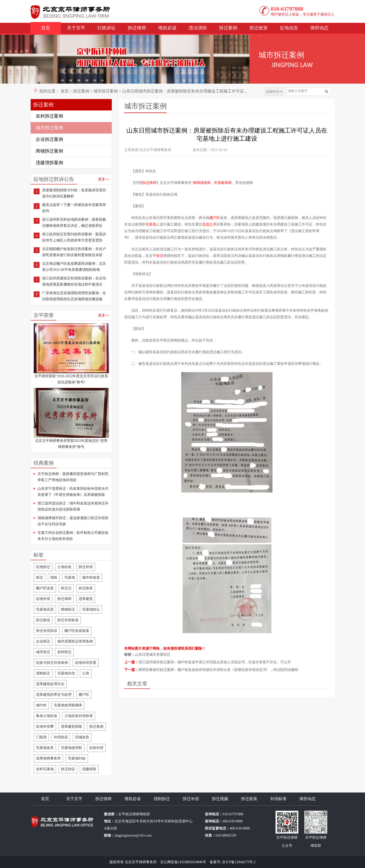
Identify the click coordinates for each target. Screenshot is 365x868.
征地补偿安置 (86, 663)
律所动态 (319, 28)
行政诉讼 (106, 28)
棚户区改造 (45, 588)
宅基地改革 (45, 748)
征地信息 (289, 28)
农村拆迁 (64, 652)
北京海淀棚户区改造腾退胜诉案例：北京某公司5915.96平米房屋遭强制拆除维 (74, 267)
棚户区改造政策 (77, 631)
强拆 (54, 578)
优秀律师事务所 (48, 758)
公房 (86, 673)
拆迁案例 (228, 28)
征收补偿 (96, 748)
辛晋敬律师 (223, 183)
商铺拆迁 (68, 609)
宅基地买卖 (45, 609)
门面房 (41, 737)
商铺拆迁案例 (49, 151)
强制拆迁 (43, 673)
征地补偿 (43, 599)
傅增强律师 (202, 183)
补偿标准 (278, 799)
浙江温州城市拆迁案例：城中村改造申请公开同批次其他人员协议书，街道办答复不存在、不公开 (215, 662)
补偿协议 (61, 737)
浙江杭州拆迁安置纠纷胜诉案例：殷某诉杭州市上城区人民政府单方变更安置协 (74, 237)
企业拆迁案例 (49, 139)
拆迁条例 (96, 727)
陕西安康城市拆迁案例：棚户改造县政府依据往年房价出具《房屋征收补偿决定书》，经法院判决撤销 (218, 670)
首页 (46, 28)
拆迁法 (66, 588)
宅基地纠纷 (77, 758)
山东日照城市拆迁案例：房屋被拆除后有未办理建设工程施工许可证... (185, 91)
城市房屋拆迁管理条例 (75, 641)
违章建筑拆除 (71, 727)
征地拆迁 (43, 567)
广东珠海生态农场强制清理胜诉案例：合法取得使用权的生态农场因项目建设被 (74, 296)
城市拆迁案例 (106, 91)
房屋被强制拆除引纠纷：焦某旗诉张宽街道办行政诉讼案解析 (74, 193)
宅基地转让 (91, 609)
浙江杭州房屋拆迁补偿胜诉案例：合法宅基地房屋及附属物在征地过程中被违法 (74, 281)
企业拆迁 (43, 641)
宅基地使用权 (71, 748)
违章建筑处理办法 (50, 684)
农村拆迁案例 (49, 116)
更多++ (104, 179)
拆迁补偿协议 (47, 631)
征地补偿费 (45, 727)
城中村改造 (91, 578)
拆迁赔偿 (43, 620)
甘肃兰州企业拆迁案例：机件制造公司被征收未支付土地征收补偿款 (73, 536)
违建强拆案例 (49, 163)
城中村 (41, 705)
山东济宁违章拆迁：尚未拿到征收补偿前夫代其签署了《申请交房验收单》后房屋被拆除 (73, 492)
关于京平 (76, 28)
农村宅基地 (45, 769)
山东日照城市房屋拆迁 (153, 655)
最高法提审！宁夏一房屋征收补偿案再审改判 (74, 208)
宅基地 (70, 578)
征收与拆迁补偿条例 (52, 663)
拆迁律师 (137, 28)
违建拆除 (89, 769)
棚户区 (84, 695)
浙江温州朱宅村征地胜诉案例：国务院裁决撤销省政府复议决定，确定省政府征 (74, 223)
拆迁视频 (220, 799)
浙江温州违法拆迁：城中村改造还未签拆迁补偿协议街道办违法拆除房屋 (73, 506)
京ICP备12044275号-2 (239, 862)
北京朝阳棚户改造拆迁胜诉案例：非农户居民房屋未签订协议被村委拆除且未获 (74, 252)
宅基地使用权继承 (68, 705)
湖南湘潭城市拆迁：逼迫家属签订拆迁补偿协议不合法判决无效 (73, 521)
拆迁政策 (259, 28)
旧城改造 (82, 737)
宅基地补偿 (66, 673)
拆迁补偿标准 (68, 620)
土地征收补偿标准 (79, 716)
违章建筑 (86, 599)
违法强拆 (198, 28)
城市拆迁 (43, 652)
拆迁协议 (68, 769)
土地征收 (64, 567)
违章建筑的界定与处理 (54, 695)
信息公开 (209, 224)
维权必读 (167, 28)
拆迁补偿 (86, 567)
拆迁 (40, 578)
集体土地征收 (47, 716)
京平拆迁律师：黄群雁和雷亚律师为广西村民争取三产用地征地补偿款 (73, 477)
